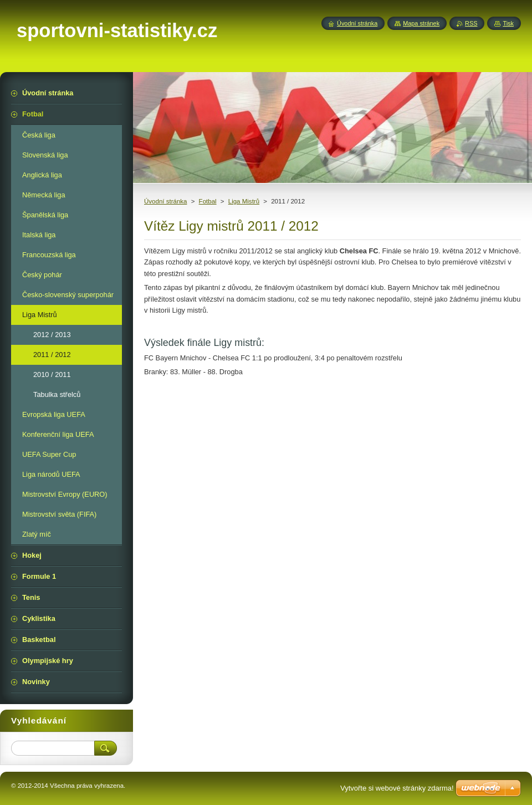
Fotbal (208, 201)
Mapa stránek (421, 23)
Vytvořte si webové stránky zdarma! (397, 788)
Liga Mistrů (244, 201)
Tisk (508, 23)
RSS (471, 23)
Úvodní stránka (165, 201)
